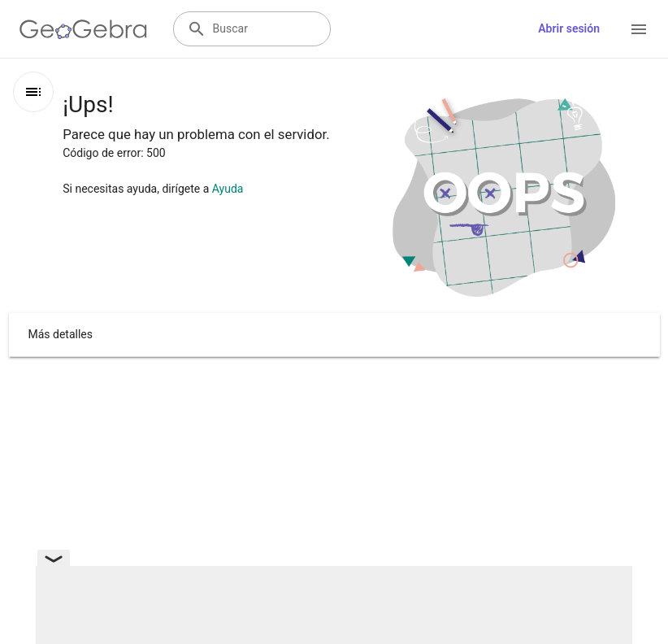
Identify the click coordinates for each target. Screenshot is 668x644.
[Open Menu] (639, 29)
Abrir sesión (569, 28)
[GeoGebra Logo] (83, 29)
